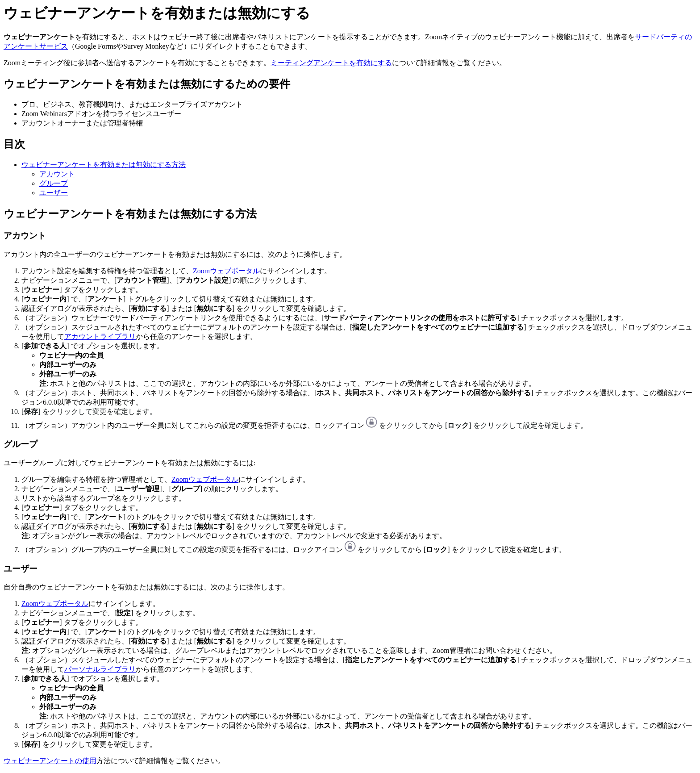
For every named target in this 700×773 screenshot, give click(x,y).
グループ (54, 183)
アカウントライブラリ (100, 336)
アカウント (57, 174)
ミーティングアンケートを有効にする (331, 63)
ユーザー (54, 193)
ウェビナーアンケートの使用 (50, 761)
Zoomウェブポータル (226, 271)
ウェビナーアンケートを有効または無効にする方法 (104, 165)
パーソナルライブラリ (100, 669)
